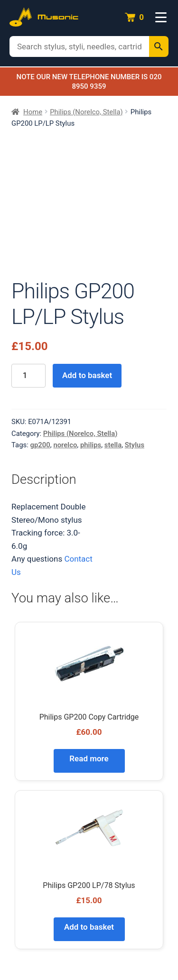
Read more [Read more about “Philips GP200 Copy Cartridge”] (89, 758)
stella (113, 445)
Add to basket (87, 375)
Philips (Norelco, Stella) (86, 112)
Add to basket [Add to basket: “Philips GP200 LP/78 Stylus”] (89, 927)
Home (33, 112)
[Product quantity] (28, 376)
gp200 (40, 445)
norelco (65, 445)
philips (91, 445)
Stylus (135, 445)
